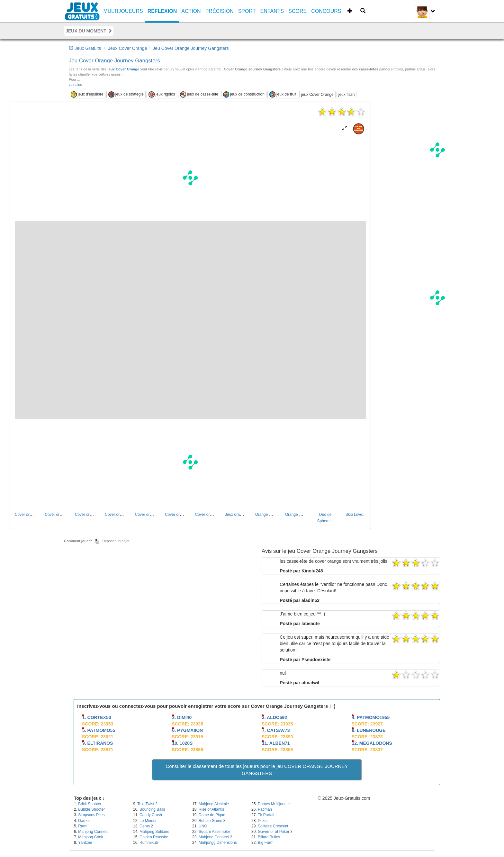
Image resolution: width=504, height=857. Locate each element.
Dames (84, 821)
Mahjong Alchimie (214, 804)
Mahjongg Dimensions (218, 843)
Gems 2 (146, 826)
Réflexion (162, 11)
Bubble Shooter (91, 809)
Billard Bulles (269, 837)
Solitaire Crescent (273, 826)
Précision (220, 11)
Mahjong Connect (93, 832)
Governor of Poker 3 (275, 832)
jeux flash (347, 95)
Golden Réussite (154, 837)
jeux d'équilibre (87, 95)
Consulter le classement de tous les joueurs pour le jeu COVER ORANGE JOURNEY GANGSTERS (257, 770)
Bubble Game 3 (212, 821)
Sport (247, 11)
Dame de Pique (212, 815)
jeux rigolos (162, 95)
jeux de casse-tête (199, 95)
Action (191, 11)
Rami (83, 826)
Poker (263, 821)
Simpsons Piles (91, 815)
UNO (203, 826)
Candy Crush (151, 815)
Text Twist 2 (147, 804)
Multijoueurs (123, 11)
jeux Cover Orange (123, 69)
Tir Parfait (266, 815)
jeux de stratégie (126, 95)
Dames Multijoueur (274, 804)
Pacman (265, 809)
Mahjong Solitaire (154, 832)
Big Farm (266, 843)
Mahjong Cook (90, 837)
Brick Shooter (90, 804)
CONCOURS (326, 11)
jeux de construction (244, 95)
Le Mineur (148, 821)
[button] (345, 128)
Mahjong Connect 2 (215, 837)
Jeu (114, 61)
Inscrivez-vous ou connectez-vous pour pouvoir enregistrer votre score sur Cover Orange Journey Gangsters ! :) (206, 706)
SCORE (297, 11)
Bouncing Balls (152, 809)
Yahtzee (85, 843)
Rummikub (149, 843)
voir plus (75, 85)
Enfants (272, 11)
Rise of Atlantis (211, 809)
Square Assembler (214, 832)
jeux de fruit (283, 95)
